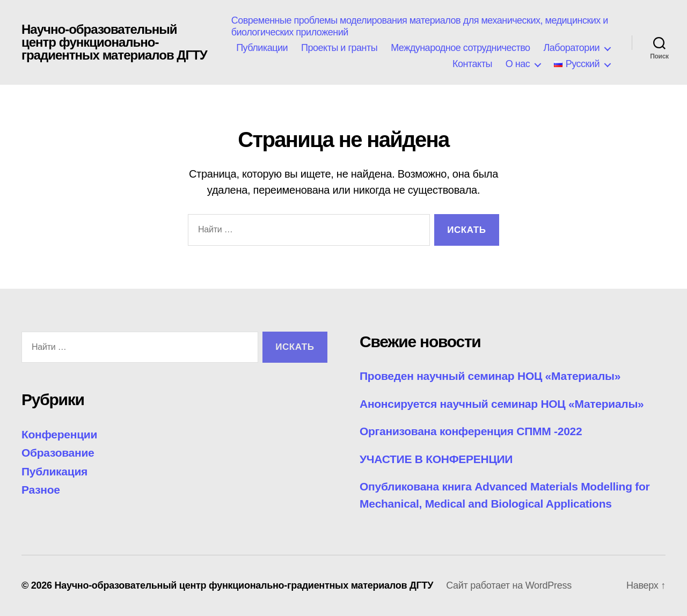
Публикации (262, 48)
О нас (518, 64)
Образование (58, 453)
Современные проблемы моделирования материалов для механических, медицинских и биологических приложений (420, 26)
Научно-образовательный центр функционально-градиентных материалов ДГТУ (114, 42)
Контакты (472, 64)
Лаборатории (572, 48)
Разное (41, 490)
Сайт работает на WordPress (509, 585)
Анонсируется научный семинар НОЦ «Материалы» (502, 404)
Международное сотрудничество (460, 48)
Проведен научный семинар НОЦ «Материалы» (490, 376)
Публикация (54, 471)
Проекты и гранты (339, 48)
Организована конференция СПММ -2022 (471, 431)
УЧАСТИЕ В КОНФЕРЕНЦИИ (436, 459)
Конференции (59, 434)
